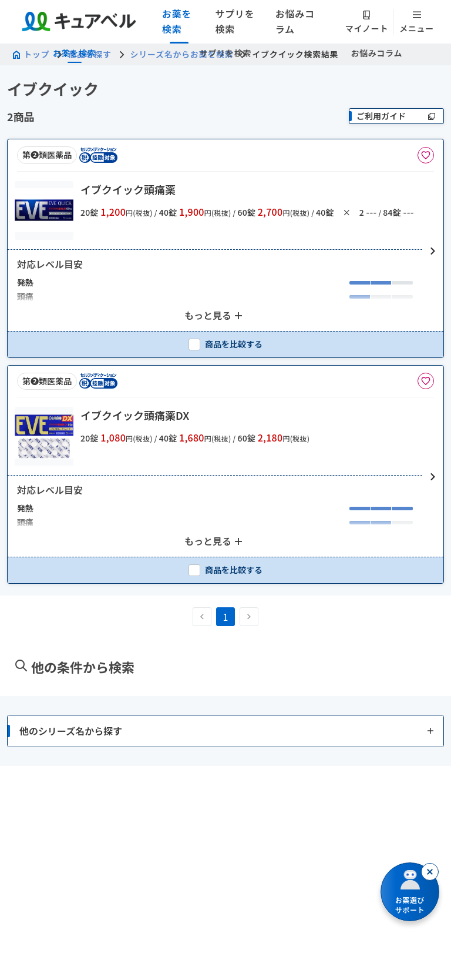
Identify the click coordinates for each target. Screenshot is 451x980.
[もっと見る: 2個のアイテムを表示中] (215, 316)
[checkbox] (225, 344)
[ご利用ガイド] (396, 116)
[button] (225, 251)
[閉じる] (430, 872)
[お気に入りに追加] (426, 155)
